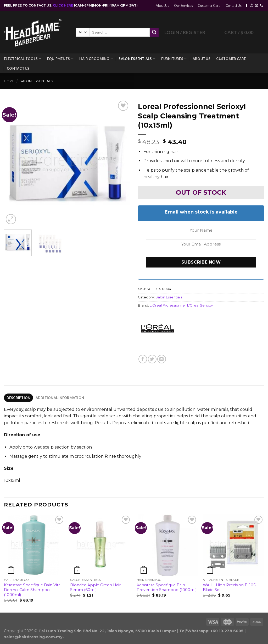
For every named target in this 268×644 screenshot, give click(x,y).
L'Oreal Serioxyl (200, 305)
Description (19, 398)
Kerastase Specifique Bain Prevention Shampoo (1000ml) (167, 588)
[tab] (18, 398)
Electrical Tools (23, 59)
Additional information (60, 398)
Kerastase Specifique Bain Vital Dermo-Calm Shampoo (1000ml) (33, 590)
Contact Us (234, 6)
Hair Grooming (96, 59)
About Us (162, 6)
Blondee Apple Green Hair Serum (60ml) (95, 588)
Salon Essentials (137, 59)
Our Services (183, 6)
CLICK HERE (63, 5)
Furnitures (174, 59)
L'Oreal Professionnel (168, 305)
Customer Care (209, 6)
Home (9, 81)
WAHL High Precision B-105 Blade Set (229, 588)
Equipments (60, 59)
